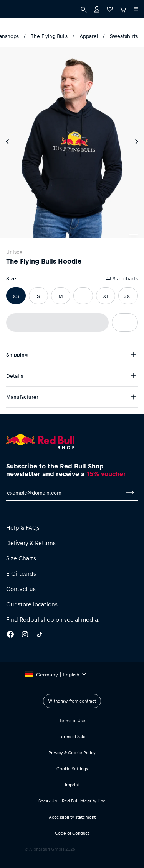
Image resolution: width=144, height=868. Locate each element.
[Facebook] (10, 635)
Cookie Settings (72, 769)
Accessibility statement (72, 817)
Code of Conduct (72, 833)
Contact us (21, 589)
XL (106, 296)
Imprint (72, 785)
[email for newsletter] (64, 493)
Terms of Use (72, 720)
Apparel (89, 36)
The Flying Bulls (49, 36)
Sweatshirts (124, 36)
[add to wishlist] (125, 323)
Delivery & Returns (31, 543)
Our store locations (32, 604)
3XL (128, 296)
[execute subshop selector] (136, 9)
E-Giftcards (21, 573)
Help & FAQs (23, 527)
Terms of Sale (72, 736)
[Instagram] (25, 635)
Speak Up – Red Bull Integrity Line (72, 801)
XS (16, 296)
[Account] (97, 9)
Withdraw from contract (72, 701)
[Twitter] (40, 635)
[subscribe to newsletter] (130, 493)
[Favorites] (110, 9)
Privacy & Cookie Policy (72, 753)
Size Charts (21, 558)
